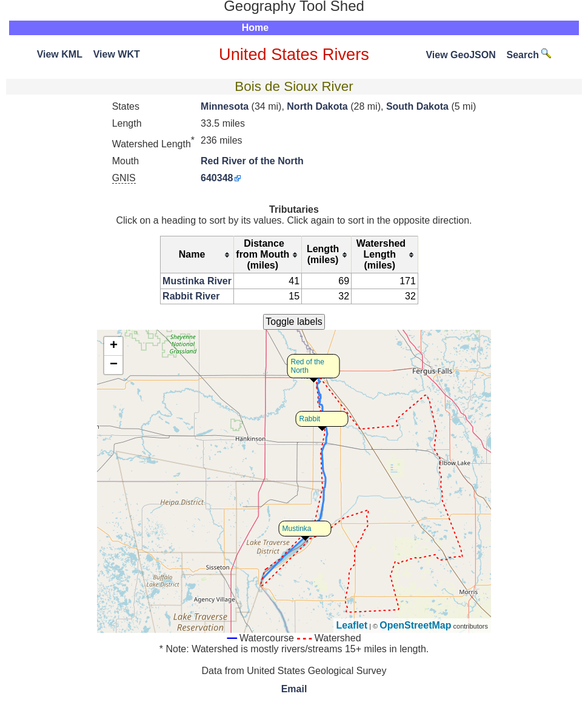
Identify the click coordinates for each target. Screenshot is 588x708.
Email (294, 689)
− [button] (114, 365)
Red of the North (308, 366)
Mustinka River (197, 281)
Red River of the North (252, 161)
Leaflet (352, 625)
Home (255, 28)
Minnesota (225, 106)
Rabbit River (191, 296)
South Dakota (417, 106)
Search (529, 55)
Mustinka (297, 529)
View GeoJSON (460, 55)
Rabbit (310, 419)
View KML (60, 54)
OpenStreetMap (415, 625)
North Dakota (317, 106)
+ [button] (114, 346)
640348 (217, 178)
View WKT (117, 54)
